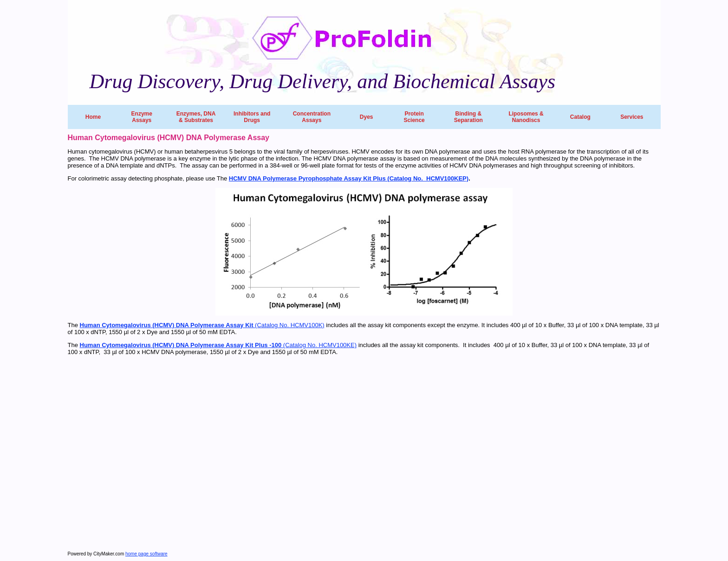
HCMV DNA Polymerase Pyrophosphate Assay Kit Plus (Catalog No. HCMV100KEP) (349, 178)
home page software (146, 554)
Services (632, 117)
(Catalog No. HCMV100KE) (218, 345)
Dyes (367, 117)
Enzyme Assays (142, 117)
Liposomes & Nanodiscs (526, 117)
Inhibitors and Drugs (252, 117)
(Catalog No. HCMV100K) (202, 325)
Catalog (580, 117)
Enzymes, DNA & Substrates (196, 117)
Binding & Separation (468, 117)
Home (93, 117)
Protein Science (414, 117)
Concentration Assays (312, 117)
